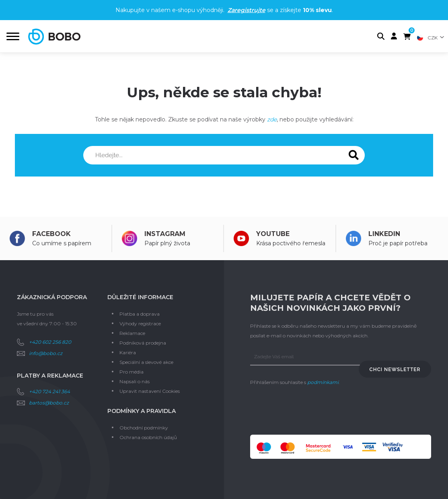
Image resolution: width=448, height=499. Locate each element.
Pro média (132, 372)
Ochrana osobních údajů (148, 437)
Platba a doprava (140, 314)
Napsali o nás (135, 381)
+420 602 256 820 (50, 342)
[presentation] (311, 411)
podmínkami (323, 382)
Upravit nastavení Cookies (150, 391)
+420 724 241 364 (49, 391)
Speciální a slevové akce (146, 362)
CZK (433, 38)
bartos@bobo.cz (49, 403)
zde (272, 119)
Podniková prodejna (143, 343)
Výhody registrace (140, 323)
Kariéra (128, 352)
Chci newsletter (395, 370)
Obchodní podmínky (144, 428)
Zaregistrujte (247, 10)
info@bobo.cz (46, 353)
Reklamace (132, 333)
